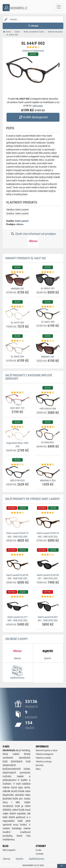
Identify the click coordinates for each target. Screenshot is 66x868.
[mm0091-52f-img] (48, 348)
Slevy (38, 769)
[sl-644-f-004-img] (17, 348)
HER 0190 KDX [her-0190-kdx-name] (17, 480)
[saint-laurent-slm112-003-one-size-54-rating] (17, 513)
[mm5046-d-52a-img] (48, 472)
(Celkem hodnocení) (33, 51)
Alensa (20, 224)
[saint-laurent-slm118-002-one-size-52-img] (48, 523)
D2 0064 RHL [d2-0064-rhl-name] (48, 442)
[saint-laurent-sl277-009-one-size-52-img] (17, 606)
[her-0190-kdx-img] (17, 472)
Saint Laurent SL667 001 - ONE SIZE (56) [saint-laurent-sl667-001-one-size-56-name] (48, 619)
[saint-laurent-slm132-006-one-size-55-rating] (17, 555)
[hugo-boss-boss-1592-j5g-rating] (17, 427)
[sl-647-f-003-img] (17, 314)
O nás (38, 850)
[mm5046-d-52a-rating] (48, 465)
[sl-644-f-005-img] (48, 314)
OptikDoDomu (37, 859)
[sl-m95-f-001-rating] (48, 272)
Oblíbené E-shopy (16, 639)
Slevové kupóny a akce (46, 750)
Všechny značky (43, 758)
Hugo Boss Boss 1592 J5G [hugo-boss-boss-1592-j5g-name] (17, 445)
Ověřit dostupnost (33, 117)
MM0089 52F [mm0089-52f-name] (17, 289)
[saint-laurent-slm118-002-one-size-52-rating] (48, 513)
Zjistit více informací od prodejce (33, 239)
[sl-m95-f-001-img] (48, 280)
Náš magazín (9, 850)
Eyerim (20, 859)
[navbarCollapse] (59, 7)
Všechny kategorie (44, 754)
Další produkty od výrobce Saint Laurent (33, 499)
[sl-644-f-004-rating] (17, 341)
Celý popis (38, 106)
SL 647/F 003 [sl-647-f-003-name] (17, 323)
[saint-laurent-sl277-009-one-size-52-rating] (17, 597)
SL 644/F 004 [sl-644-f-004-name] (17, 357)
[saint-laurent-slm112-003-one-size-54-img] (17, 523)
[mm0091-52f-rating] (48, 341)
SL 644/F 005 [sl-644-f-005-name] (48, 322)
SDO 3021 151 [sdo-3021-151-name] (17, 408)
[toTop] (62, 866)
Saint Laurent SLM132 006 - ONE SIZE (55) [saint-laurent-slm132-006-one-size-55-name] (17, 577)
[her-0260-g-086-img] (48, 400)
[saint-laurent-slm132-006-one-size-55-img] (17, 565)
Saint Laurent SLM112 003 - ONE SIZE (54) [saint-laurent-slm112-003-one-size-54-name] (17, 535)
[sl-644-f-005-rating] (48, 307)
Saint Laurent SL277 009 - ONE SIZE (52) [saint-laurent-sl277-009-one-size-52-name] (17, 619)
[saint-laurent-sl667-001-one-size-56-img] (48, 606)
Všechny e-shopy (44, 762)
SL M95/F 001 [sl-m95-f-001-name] (48, 288)
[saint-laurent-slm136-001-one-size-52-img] (48, 565)
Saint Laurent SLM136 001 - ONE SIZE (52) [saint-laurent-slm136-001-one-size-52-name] (48, 577)
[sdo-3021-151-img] (17, 400)
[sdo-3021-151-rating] (17, 393)
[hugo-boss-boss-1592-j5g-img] (17, 434)
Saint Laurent (22, 221)
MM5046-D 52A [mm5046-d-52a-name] (48, 480)
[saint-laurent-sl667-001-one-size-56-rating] (48, 597)
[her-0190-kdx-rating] (17, 465)
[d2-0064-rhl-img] (48, 434)
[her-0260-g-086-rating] (48, 393)
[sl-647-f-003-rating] (17, 307)
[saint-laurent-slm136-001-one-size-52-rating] (48, 555)
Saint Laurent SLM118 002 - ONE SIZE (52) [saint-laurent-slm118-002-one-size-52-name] (48, 535)
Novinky (40, 765)
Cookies (40, 854)
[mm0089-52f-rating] (17, 272)
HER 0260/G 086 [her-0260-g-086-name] (48, 409)
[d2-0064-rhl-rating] (48, 427)
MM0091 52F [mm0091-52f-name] (48, 357)
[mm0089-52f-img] (17, 280)
